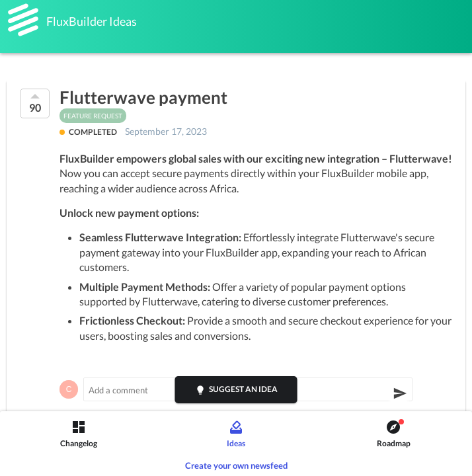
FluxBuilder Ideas (92, 21)
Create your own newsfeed (236, 465)
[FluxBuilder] (23, 20)
